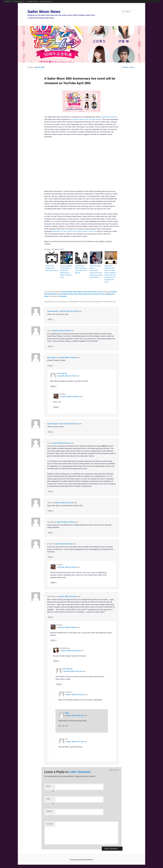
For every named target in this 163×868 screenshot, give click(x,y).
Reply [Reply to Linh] (51, 346)
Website (49, 811)
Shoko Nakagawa (107, 294)
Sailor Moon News (46, 1)
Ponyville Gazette (32, 1)
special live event (108, 117)
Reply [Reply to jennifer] (51, 557)
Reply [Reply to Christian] (56, 407)
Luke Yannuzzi (52, 311)
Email (50, 799)
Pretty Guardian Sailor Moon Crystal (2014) (77, 292)
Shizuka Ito (96, 294)
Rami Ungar (51, 358)
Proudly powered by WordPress (81, 860)
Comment (50, 824)
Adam (46, 296)
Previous (124, 67)
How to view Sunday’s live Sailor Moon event (52, 268)
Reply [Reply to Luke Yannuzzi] (51, 319)
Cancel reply (114, 770)
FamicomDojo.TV (19, 1)
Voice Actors (98, 292)
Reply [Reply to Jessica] (51, 511)
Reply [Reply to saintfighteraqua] (56, 661)
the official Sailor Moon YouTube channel (87, 119)
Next (133, 67)
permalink (63, 296)
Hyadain (114, 292)
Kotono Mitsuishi (50, 294)
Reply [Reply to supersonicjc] (51, 617)
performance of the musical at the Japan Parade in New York (74, 231)
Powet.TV (8, 1)
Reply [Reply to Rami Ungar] (51, 366)
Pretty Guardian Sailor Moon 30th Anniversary (74, 294)
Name (50, 787)
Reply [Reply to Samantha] (51, 533)
